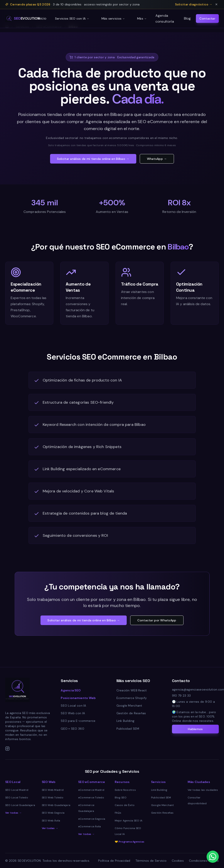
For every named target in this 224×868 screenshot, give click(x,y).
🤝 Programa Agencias (130, 842)
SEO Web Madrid (53, 790)
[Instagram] (7, 749)
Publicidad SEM (128, 729)
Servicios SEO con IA (72, 18)
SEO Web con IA (73, 713)
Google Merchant (129, 706)
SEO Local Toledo (17, 798)
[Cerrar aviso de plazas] (216, 4)
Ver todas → (13, 813)
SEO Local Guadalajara (20, 805)
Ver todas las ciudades (203, 790)
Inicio (42, 18)
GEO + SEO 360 (72, 729)
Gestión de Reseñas (131, 713)
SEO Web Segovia (53, 813)
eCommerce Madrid (91, 790)
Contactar (207, 18)
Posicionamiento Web (78, 698)
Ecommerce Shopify (132, 698)
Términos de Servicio (151, 861)
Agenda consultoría (165, 18)
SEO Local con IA (73, 706)
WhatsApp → (157, 159)
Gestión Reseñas (162, 813)
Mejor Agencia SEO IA (129, 821)
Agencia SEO (71, 690)
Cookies (178, 861)
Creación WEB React (132, 690)
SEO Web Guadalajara (56, 805)
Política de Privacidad (114, 861)
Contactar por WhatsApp (157, 620)
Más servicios (113, 18)
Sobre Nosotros (125, 790)
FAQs (118, 813)
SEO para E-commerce (78, 721)
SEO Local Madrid (17, 790)
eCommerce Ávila (90, 826)
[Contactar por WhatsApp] (213, 857)
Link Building (125, 721)
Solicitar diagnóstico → (194, 4)
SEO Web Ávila (51, 821)
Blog (187, 18)
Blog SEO (121, 798)
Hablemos (195, 729)
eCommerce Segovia (92, 819)
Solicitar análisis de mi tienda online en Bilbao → (93, 159)
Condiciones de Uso (204, 861)
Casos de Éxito (125, 805)
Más (142, 18)
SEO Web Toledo (53, 798)
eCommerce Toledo (91, 798)
